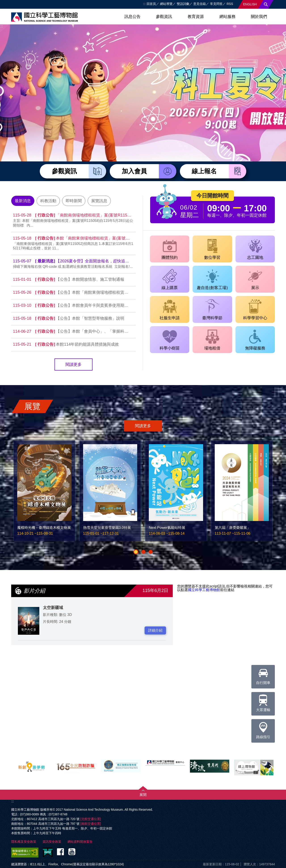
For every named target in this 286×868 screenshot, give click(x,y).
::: (144, 4)
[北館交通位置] (91, 819)
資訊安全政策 (52, 842)
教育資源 (196, 17)
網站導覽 (166, 4)
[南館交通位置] (91, 824)
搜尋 (266, 4)
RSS (230, 4)
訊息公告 (132, 17)
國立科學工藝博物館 (204, 590)
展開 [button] (143, 795)
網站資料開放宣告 (80, 842)
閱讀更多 (74, 364)
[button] (136, 552)
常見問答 (216, 4)
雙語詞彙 (183, 4)
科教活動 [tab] (48, 201)
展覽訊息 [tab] (99, 201)
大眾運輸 (263, 702)
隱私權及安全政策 (24, 842)
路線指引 (263, 729)
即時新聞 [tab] (74, 201)
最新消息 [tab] (23, 201)
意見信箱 (200, 4)
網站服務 (227, 17)
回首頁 (151, 4)
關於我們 (259, 17)
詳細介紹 (155, 630)
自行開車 (263, 675)
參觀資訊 (164, 17)
